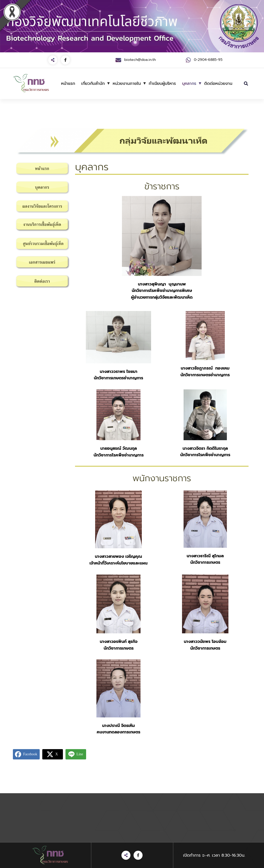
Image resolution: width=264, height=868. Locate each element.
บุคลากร (189, 83)
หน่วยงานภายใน (127, 83)
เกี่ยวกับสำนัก (93, 83)
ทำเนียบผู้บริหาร (162, 83)
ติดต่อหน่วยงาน (218, 83)
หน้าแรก (68, 83)
